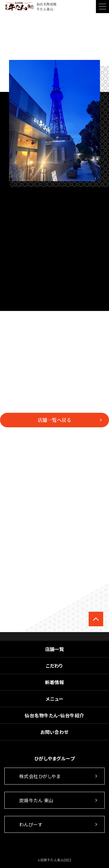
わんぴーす (31, 824)
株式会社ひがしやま (40, 776)
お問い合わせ (54, 732)
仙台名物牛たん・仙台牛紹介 (54, 715)
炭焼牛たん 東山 (36, 800)
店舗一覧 (55, 649)
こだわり (54, 666)
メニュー (54, 699)
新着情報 (55, 682)
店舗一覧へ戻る (54, 420)
